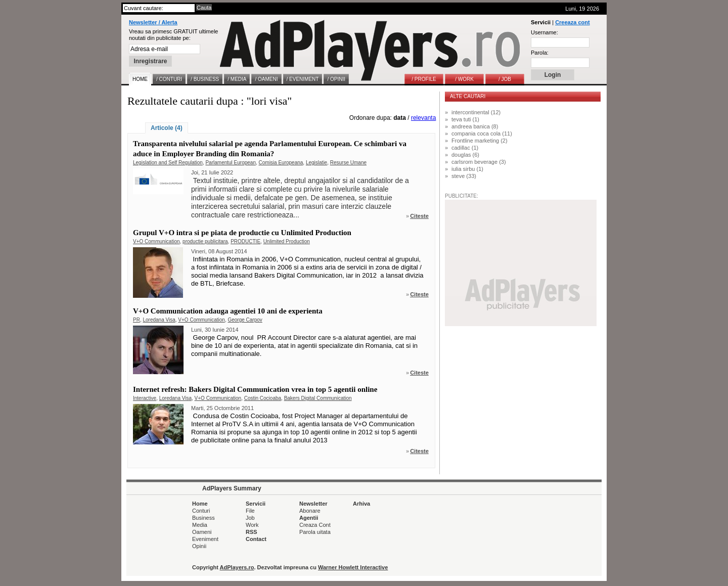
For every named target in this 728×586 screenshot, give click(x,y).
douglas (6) (465, 155)
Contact (256, 539)
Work (252, 525)
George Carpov (245, 320)
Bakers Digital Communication (318, 398)
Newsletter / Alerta (153, 22)
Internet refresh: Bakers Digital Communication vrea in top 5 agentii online (255, 389)
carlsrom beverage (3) (479, 162)
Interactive (145, 398)
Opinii (199, 546)
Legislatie (316, 163)
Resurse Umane (348, 163)
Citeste (419, 216)
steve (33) (464, 176)
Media (200, 525)
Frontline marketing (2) (480, 141)
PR (136, 320)
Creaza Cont (315, 525)
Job (250, 518)
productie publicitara (205, 241)
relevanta (423, 118)
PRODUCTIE (245, 241)
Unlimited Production (287, 241)
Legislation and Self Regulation (168, 163)
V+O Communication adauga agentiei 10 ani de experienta (228, 311)
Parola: (540, 53)
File (250, 511)
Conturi (201, 511)
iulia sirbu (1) (467, 169)
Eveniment (205, 539)
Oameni (202, 532)
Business (203, 518)
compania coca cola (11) (482, 133)
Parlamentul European (231, 163)
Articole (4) (167, 128)
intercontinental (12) (476, 112)
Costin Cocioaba (263, 398)
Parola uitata (315, 532)
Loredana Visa (159, 320)
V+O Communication (156, 241)
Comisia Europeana (281, 163)
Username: (544, 32)
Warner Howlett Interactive (353, 567)
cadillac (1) (465, 148)
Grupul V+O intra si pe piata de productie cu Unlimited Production (242, 233)
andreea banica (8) (475, 126)
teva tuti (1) (465, 119)
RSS (252, 532)
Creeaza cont (572, 22)
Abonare (310, 511)
